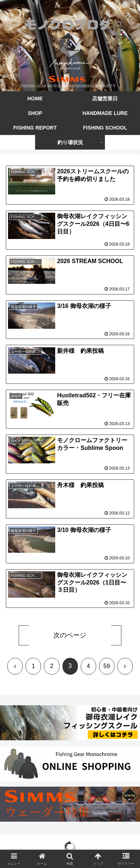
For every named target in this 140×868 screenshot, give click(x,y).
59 (107, 666)
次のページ (70, 635)
